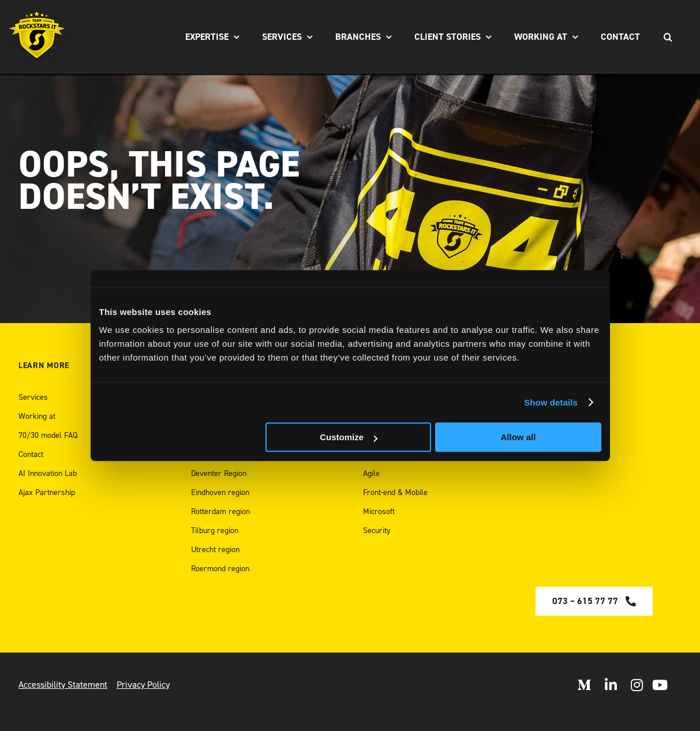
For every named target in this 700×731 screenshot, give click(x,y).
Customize (349, 437)
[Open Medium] (584, 685)
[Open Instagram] (637, 685)
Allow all (519, 437)
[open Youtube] (660, 685)
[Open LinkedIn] (611, 685)
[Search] (668, 37)
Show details (551, 402)
